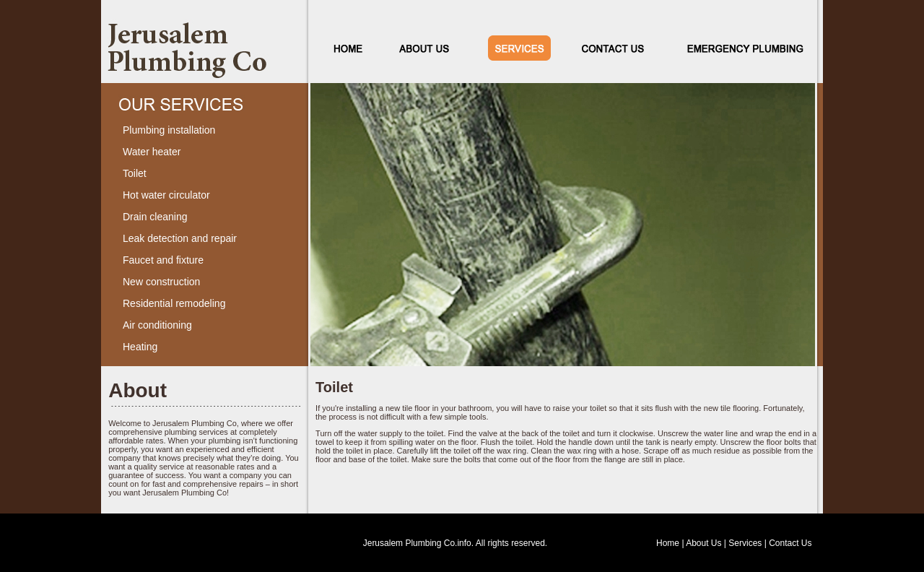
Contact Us (790, 543)
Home (668, 543)
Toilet (135, 173)
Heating (140, 347)
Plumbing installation (169, 130)
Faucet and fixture (163, 260)
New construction (161, 282)
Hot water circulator (166, 195)
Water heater (152, 152)
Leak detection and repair (180, 238)
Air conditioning (157, 325)
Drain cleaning (155, 217)
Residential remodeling (174, 303)
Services (745, 543)
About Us (703, 543)
